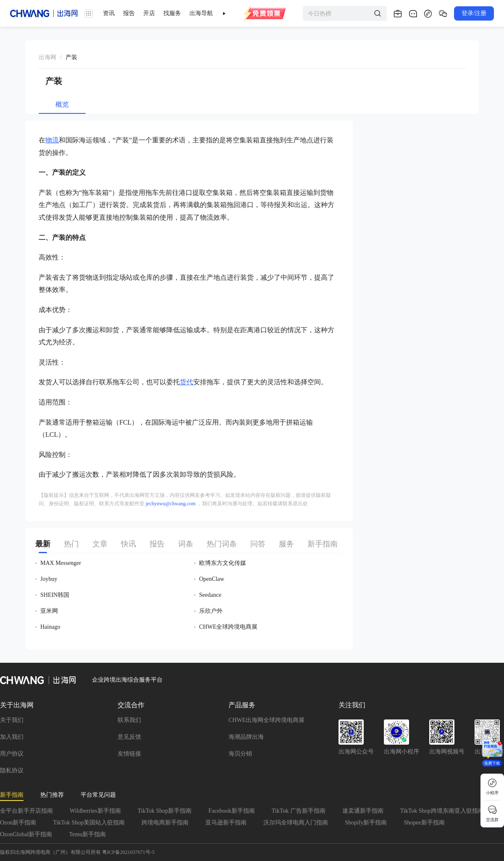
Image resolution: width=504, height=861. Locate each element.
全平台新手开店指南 (26, 811)
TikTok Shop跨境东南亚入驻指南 (442, 811)
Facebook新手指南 (231, 811)
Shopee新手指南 (424, 823)
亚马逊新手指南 (226, 823)
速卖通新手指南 (363, 811)
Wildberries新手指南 (95, 811)
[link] (47, 58)
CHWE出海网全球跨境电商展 (266, 720)
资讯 (109, 13)
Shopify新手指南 (366, 823)
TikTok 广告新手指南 (299, 811)
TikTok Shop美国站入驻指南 (89, 823)
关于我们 (12, 720)
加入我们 (12, 737)
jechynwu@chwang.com (171, 504)
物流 (52, 140)
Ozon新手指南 (18, 823)
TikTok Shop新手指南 (165, 811)
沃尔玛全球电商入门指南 (296, 823)
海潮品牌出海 (246, 737)
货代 (186, 382)
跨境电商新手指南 (165, 823)
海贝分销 (240, 754)
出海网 (47, 57)
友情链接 (129, 754)
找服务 (172, 13)
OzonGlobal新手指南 (26, 834)
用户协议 (12, 754)
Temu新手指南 (87, 834)
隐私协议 (12, 770)
